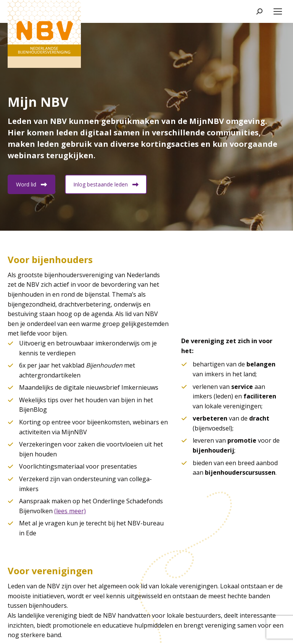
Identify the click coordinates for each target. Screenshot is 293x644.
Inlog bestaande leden (106, 184)
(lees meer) (70, 511)
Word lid (31, 184)
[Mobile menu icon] (278, 11)
